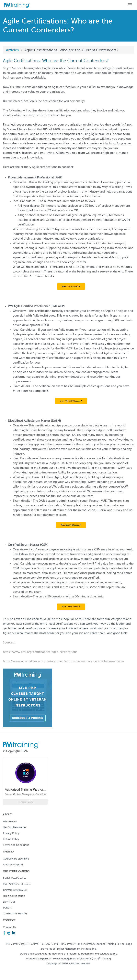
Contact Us (10, 927)
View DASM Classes (71, 525)
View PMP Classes (71, 286)
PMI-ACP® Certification (17, 884)
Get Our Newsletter (15, 827)
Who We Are (10, 821)
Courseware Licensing (16, 859)
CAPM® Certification (15, 890)
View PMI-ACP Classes (71, 401)
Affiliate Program (13, 865)
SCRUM (7, 908)
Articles (12, 50)
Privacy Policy (11, 833)
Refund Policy (11, 839)
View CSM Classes (71, 607)
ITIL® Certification (14, 896)
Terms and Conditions (16, 845)
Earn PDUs (9, 902)
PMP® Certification (14, 878)
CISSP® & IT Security (15, 913)
